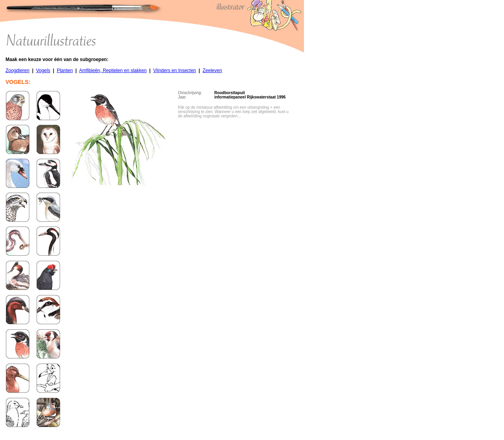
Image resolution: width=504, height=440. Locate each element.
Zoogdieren (18, 71)
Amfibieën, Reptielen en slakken (113, 71)
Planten (65, 71)
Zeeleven (212, 71)
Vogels (43, 71)
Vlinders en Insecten (175, 71)
